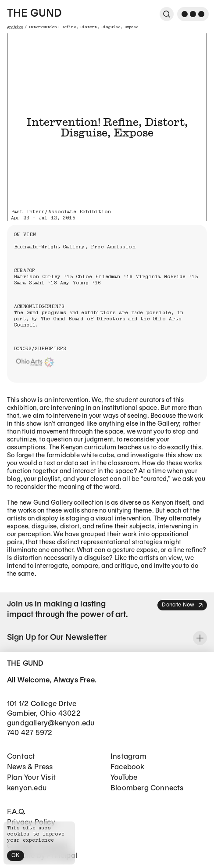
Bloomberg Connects (147, 788)
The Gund (34, 14)
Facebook (128, 767)
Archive (15, 27)
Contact (21, 757)
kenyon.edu (27, 788)
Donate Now (183, 605)
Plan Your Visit (31, 778)
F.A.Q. (16, 812)
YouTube (124, 778)
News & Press (30, 767)
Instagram (128, 757)
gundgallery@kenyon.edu (51, 723)
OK (16, 855)
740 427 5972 (30, 733)
